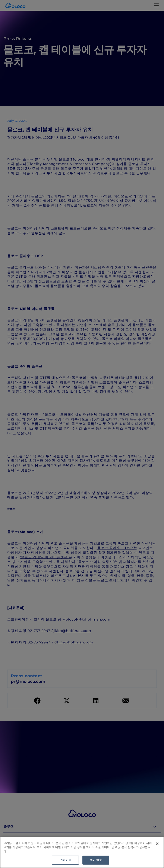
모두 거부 (65, 860)
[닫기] (157, 844)
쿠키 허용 (96, 860)
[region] (82, 852)
